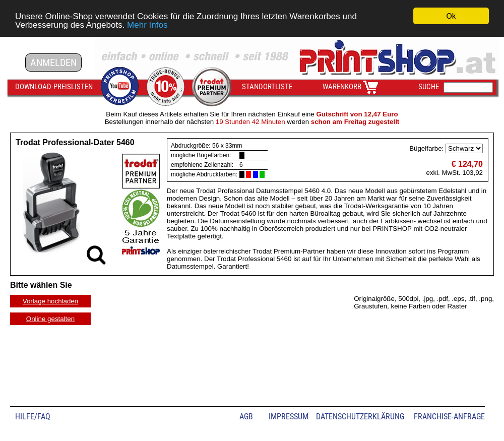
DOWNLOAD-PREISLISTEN (54, 87)
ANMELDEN (53, 62)
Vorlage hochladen (50, 301)
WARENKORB (342, 87)
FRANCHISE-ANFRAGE (449, 417)
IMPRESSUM (289, 417)
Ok (451, 16)
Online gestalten (50, 319)
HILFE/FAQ (33, 417)
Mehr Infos (147, 24)
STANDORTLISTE (267, 87)
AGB (246, 417)
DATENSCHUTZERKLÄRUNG (360, 417)
